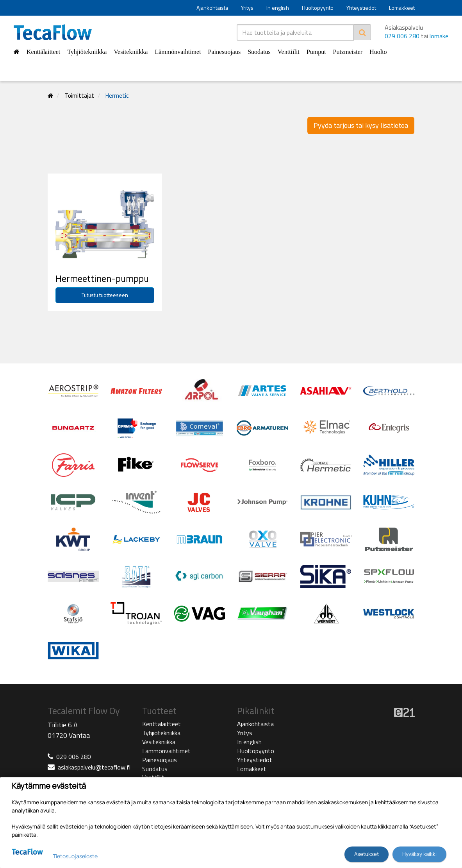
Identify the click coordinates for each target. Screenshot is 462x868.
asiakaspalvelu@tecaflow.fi (94, 767)
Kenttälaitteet (43, 52)
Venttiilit (289, 52)
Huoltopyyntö (318, 8)
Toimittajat (79, 96)
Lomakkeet (402, 8)
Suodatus (259, 52)
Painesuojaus (225, 52)
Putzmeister (348, 52)
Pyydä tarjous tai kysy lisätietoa (361, 125)
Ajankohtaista (212, 8)
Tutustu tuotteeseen (105, 295)
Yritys (247, 8)
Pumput (316, 52)
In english (278, 8)
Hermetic (117, 96)
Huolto (378, 52)
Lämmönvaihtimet (178, 52)
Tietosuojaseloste (75, 856)
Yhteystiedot (361, 8)
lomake (439, 36)
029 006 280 (402, 36)
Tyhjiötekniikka (87, 52)
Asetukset (367, 854)
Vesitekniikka (131, 52)
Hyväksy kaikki (419, 854)
